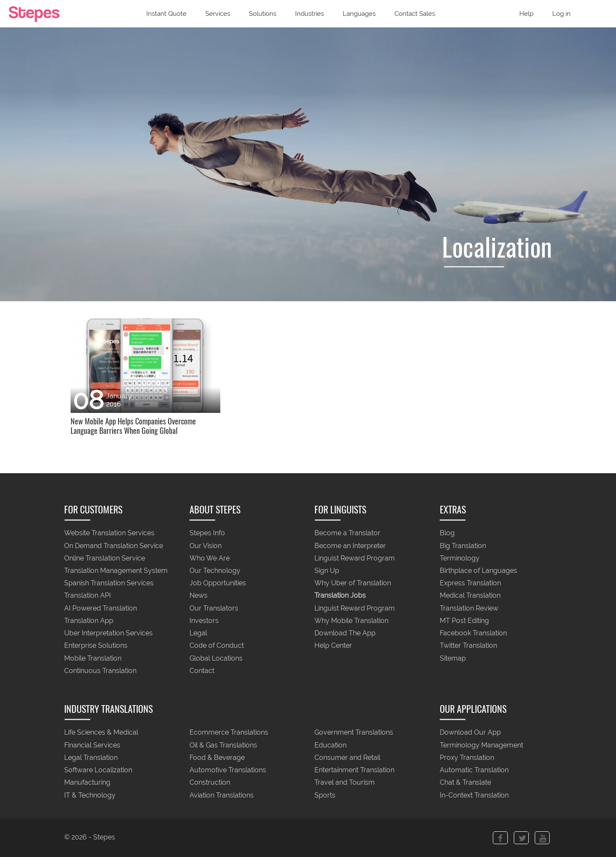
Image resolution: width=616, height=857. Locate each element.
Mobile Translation (93, 658)
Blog (447, 533)
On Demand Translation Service (114, 546)
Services (218, 14)
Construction (210, 783)
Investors (204, 621)
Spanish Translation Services (109, 583)
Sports (325, 795)
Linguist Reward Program (355, 558)
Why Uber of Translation (353, 583)
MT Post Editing (464, 621)
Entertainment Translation (354, 770)
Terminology (460, 558)
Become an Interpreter (350, 546)
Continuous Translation (100, 671)
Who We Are (210, 558)
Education (330, 745)
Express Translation (470, 583)
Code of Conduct (217, 646)
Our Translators (214, 608)
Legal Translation (91, 758)
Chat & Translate (465, 783)
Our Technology (215, 571)
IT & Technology (90, 795)
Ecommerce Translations (229, 733)
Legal (198, 633)
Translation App (89, 621)
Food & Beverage (217, 758)
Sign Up (327, 571)
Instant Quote (166, 14)
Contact (202, 671)
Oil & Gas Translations (223, 745)
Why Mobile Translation (351, 621)
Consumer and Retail (347, 758)
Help (526, 14)
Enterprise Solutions (96, 646)
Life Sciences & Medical (101, 733)
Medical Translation (470, 596)
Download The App (345, 633)
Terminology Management (481, 745)
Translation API (87, 596)
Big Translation (463, 546)
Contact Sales (415, 14)
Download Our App (470, 733)
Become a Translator (347, 533)
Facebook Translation (473, 633)
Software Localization (98, 770)
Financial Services (92, 745)
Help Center (333, 646)
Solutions (263, 14)
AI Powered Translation (101, 608)
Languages (359, 14)
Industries (309, 14)
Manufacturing (87, 783)
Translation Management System (116, 571)
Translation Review (469, 608)
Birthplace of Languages (478, 571)
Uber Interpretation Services (108, 633)
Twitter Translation (468, 646)
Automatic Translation (474, 770)
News (198, 596)
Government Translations (354, 733)
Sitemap (453, 658)
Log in (561, 14)
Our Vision (206, 546)
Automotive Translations (228, 770)
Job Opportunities (218, 583)
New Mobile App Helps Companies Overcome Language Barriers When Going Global (133, 426)
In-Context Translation (474, 795)
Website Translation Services (109, 533)
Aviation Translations (222, 795)
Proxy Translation (467, 758)
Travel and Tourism (345, 783)
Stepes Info (207, 533)
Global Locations (216, 658)
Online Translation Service (105, 558)
